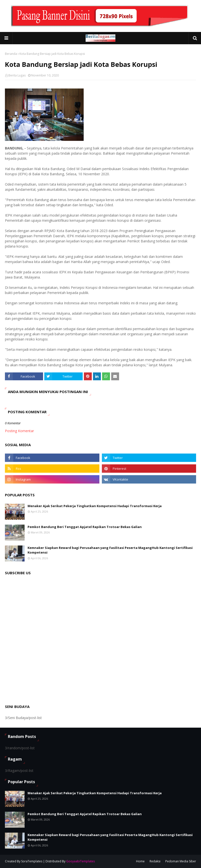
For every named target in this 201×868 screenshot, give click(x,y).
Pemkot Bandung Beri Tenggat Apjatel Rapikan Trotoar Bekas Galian (85, 527)
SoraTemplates (32, 861)
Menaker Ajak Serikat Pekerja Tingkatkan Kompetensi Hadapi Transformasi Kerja (95, 506)
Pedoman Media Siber (181, 861)
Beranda (11, 54)
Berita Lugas (17, 75)
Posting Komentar (19, 431)
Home (140, 861)
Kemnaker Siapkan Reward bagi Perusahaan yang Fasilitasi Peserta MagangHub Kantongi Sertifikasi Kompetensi (110, 550)
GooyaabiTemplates (80, 861)
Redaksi (155, 861)
